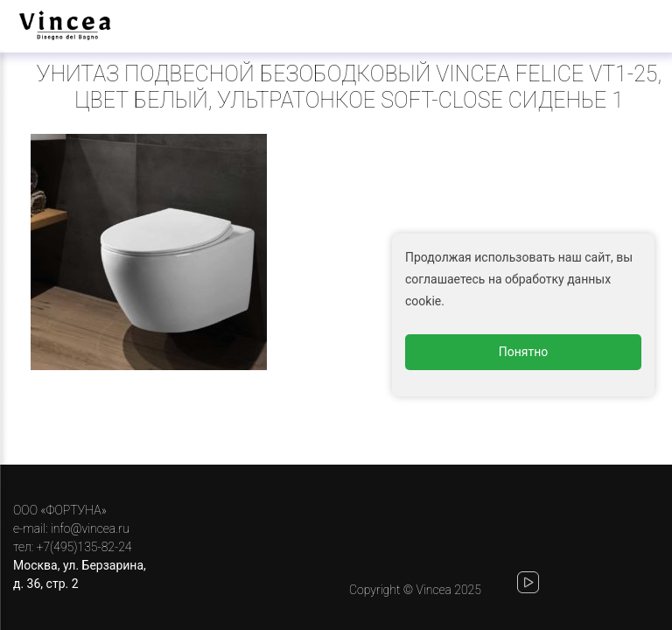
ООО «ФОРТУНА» (60, 510)
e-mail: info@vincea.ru (71, 528)
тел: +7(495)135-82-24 (72, 547)
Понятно (524, 352)
